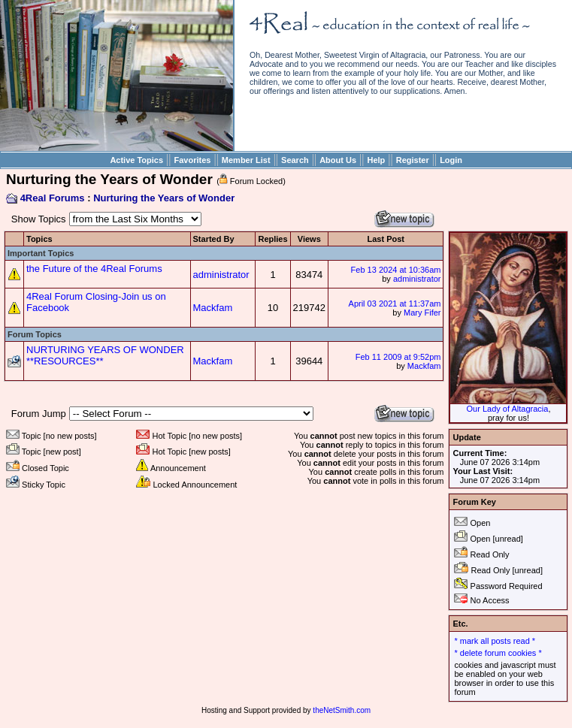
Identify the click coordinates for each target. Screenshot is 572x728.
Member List (246, 160)
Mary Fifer (422, 313)
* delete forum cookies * (498, 653)
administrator (221, 275)
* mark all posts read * (495, 641)
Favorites (193, 160)
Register (413, 160)
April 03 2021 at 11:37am (395, 304)
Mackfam (213, 308)
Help (376, 160)
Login (451, 160)
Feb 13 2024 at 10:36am (396, 270)
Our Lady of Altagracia (508, 409)
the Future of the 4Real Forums (94, 269)
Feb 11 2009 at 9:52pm (398, 357)
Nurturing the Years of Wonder (164, 198)
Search (295, 160)
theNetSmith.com (342, 710)
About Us (338, 160)
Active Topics (136, 160)
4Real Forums (53, 198)
